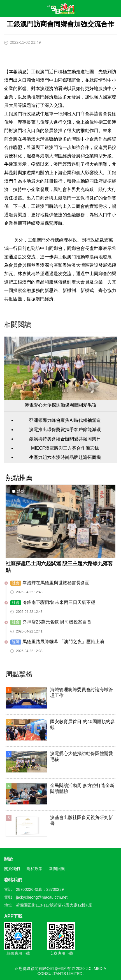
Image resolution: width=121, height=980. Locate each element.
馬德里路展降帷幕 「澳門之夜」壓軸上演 (57, 642)
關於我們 (12, 869)
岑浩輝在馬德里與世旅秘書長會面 (50, 583)
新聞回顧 (57, 869)
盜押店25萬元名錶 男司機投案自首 (51, 622)
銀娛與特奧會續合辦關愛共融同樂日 (65, 439)
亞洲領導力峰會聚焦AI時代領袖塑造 (65, 420)
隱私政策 (34, 869)
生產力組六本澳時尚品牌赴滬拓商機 (65, 457)
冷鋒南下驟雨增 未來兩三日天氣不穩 (53, 603)
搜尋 (100, 10)
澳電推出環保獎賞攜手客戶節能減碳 (65, 430)
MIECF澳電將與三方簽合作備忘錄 (65, 448)
